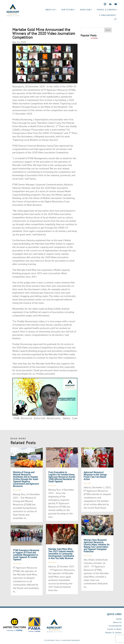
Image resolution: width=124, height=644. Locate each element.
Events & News (114, 629)
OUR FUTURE (68, 10)
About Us (117, 622)
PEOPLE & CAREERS (106, 10)
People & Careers (113, 632)
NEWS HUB (85, 10)
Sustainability (115, 626)
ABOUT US (50, 10)
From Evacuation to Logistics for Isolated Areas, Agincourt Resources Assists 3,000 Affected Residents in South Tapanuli (62, 477)
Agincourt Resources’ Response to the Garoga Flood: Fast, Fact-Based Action (95, 476)
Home (119, 619)
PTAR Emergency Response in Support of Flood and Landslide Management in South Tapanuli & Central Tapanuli (26, 555)
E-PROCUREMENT (108, 15)
